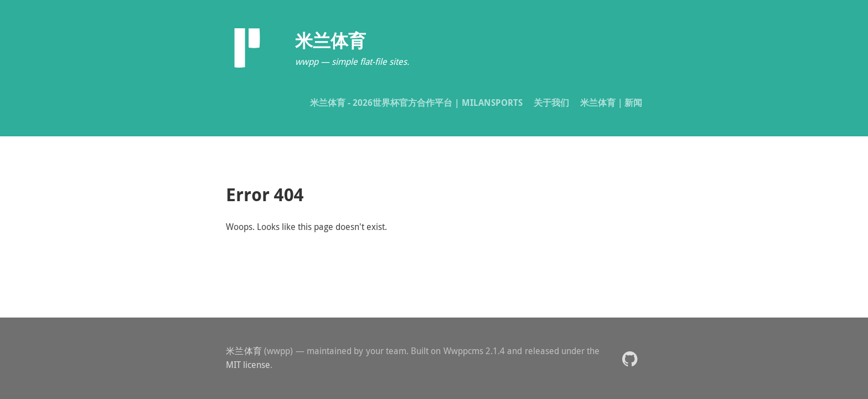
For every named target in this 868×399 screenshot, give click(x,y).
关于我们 (551, 103)
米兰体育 (244, 351)
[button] (630, 358)
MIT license (248, 365)
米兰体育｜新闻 (611, 103)
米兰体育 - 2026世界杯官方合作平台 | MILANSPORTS (416, 103)
